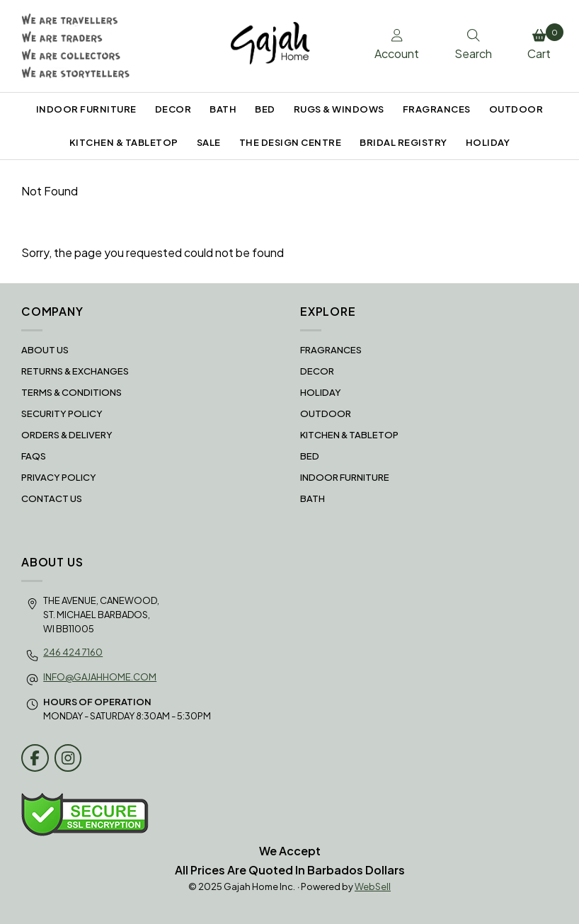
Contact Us (52, 498)
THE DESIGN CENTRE (291, 142)
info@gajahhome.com (100, 677)
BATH (223, 109)
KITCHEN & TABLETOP (124, 142)
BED (265, 109)
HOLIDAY (488, 142)
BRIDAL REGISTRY (403, 142)
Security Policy (62, 413)
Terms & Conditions (71, 392)
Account (397, 45)
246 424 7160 (73, 652)
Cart (543, 42)
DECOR (173, 109)
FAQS (34, 456)
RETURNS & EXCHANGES (75, 371)
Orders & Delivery (67, 435)
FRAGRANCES (437, 109)
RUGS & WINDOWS (339, 109)
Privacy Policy (59, 477)
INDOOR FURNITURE (86, 109)
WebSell (373, 886)
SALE (209, 142)
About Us (45, 350)
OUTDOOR (516, 109)
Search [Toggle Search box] (473, 45)
